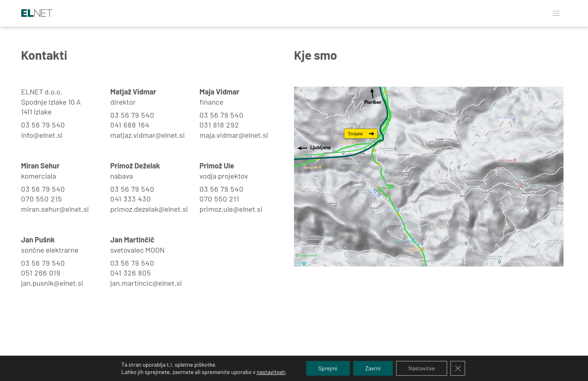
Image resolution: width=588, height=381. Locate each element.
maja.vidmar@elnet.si (234, 135)
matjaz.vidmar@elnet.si (148, 135)
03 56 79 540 (43, 125)
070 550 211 (220, 199)
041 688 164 (130, 125)
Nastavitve (422, 368)
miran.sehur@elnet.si (55, 209)
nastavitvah (271, 372)
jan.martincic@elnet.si (146, 283)
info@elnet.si (42, 135)
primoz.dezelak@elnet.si (149, 209)
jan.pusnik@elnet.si (52, 283)
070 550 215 (42, 199)
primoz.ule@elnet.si (231, 209)
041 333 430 (131, 199)
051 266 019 (41, 273)
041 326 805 (131, 273)
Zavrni (373, 368)
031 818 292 (219, 125)
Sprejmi (328, 368)
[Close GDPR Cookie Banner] (458, 368)
